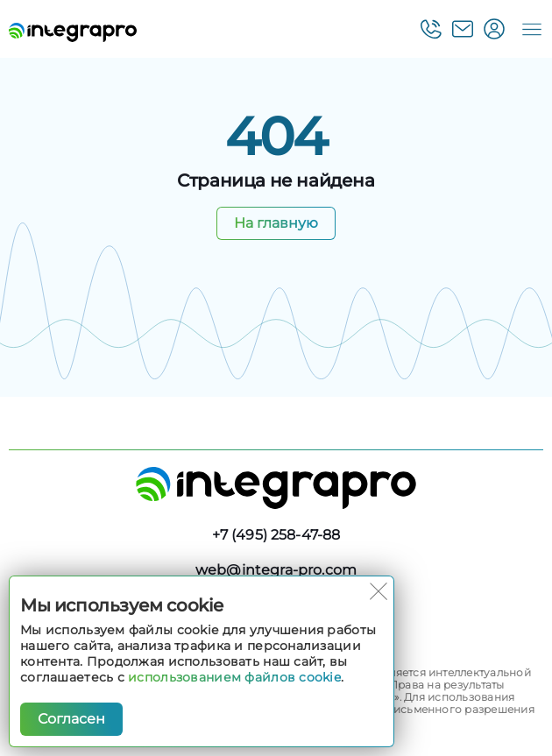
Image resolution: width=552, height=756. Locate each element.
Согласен (71, 719)
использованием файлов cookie (234, 677)
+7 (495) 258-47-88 (276, 535)
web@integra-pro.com (276, 570)
